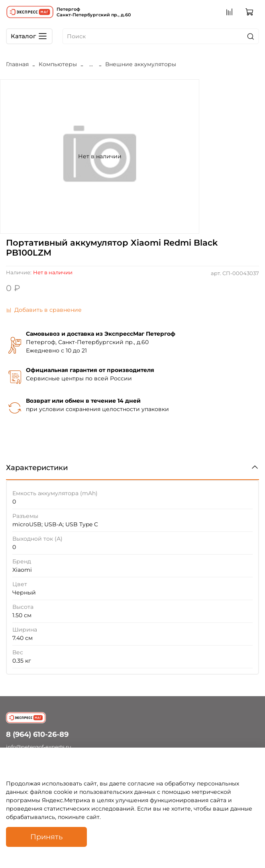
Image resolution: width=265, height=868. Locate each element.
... (91, 64)
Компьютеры (58, 64)
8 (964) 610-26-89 (37, 734)
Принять (46, 837)
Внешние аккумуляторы (141, 64)
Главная (17, 64)
